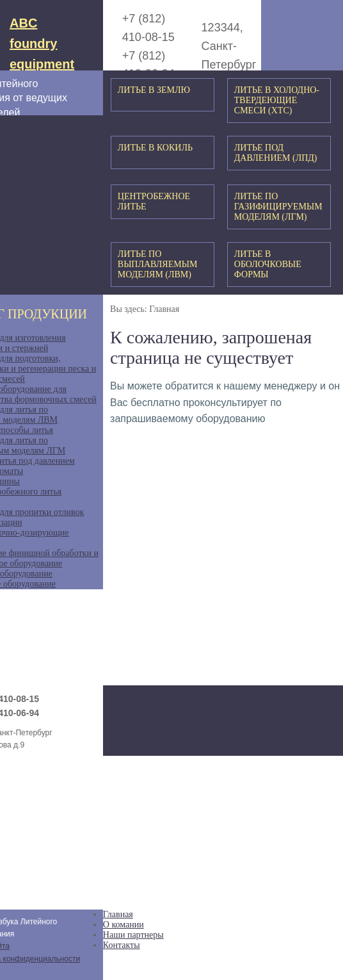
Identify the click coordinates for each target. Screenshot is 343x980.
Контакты (122, 945)
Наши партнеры (133, 935)
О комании (124, 925)
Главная (118, 914)
